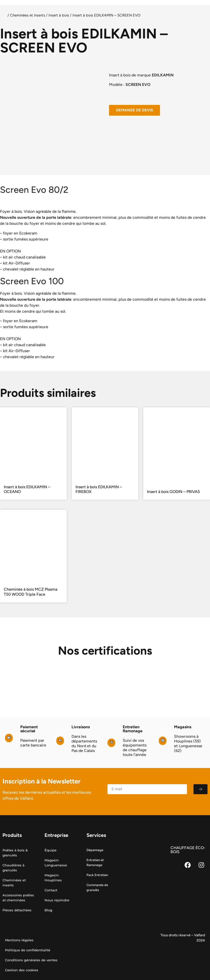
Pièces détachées (17, 910)
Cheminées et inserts (27, 15)
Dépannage (95, 850)
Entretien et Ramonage (95, 862)
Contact (51, 890)
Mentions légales (19, 940)
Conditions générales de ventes (31, 960)
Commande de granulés (97, 887)
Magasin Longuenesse (56, 863)
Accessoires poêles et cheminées (18, 898)
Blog (48, 910)
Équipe (50, 850)
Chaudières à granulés (13, 868)
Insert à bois (59, 15)
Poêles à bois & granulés (15, 853)
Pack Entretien (97, 875)
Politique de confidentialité (28, 950)
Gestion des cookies (22, 970)
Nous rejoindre (57, 900)
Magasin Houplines (53, 878)
